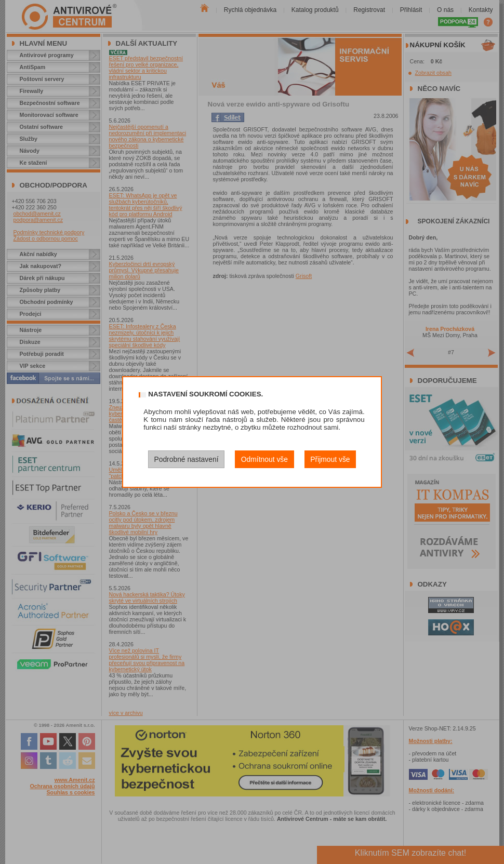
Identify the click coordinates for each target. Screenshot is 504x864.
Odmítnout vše (264, 459)
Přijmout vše (330, 459)
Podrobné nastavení (186, 459)
